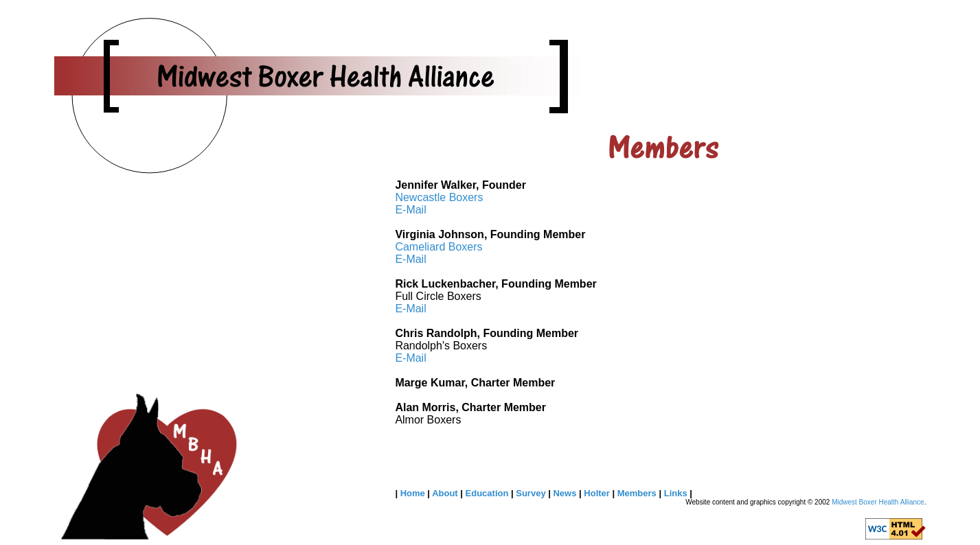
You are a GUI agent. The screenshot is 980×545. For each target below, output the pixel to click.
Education (488, 493)
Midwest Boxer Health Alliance (878, 502)
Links (677, 493)
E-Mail (410, 210)
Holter (598, 493)
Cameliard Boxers (438, 247)
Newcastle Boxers (439, 197)
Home (414, 493)
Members (638, 493)
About (446, 493)
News (566, 493)
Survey (532, 493)
